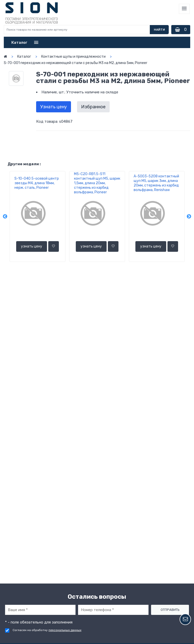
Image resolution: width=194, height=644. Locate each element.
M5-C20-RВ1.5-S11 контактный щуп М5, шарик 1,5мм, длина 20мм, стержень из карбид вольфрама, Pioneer (97, 183)
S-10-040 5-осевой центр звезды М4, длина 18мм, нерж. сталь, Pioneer (37, 183)
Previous (5, 217)
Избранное (93, 107)
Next (189, 217)
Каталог (24, 57)
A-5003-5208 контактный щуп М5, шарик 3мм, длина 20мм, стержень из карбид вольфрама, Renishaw (156, 183)
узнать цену (32, 246)
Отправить (170, 610)
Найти (159, 30)
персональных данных (65, 630)
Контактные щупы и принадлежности (73, 57)
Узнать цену (54, 107)
